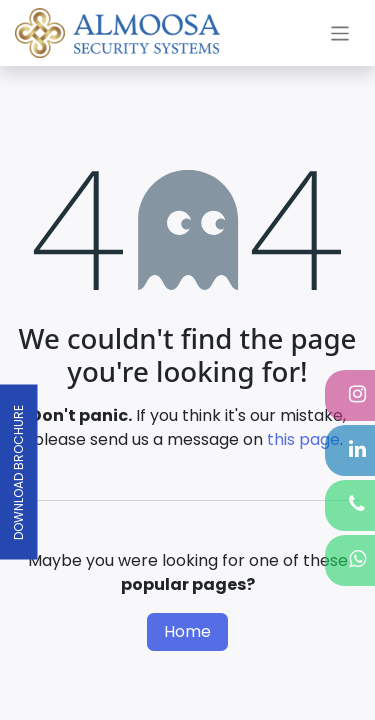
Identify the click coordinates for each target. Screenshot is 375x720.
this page (303, 439)
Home (187, 631)
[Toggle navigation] (340, 32)
